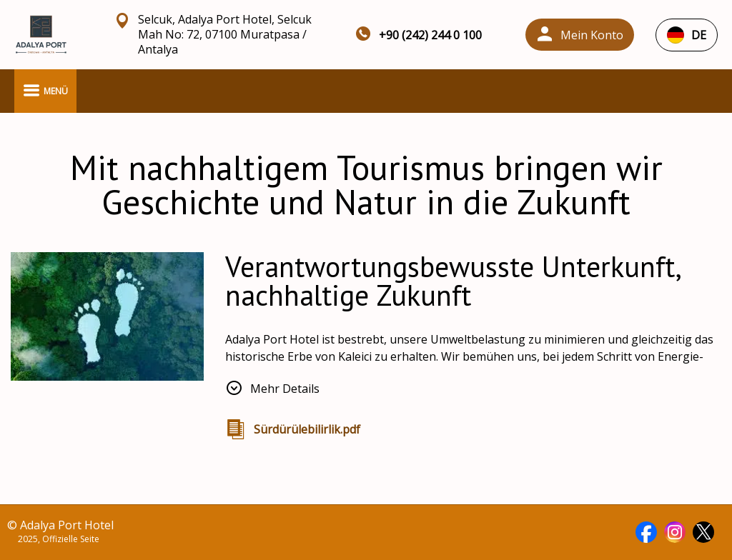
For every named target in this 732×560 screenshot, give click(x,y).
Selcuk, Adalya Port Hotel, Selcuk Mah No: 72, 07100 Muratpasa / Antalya (225, 35)
